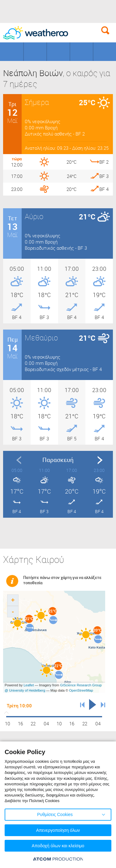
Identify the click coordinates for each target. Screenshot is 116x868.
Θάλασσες (82, 52)
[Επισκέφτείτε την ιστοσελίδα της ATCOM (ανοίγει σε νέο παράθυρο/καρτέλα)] (58, 859)
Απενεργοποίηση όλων (58, 830)
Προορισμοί (58, 52)
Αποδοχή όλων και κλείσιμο (58, 846)
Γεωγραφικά (12, 52)
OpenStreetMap (81, 690)
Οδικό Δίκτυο (105, 52)
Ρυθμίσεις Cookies (55, 814)
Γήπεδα (35, 52)
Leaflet (29, 685)
